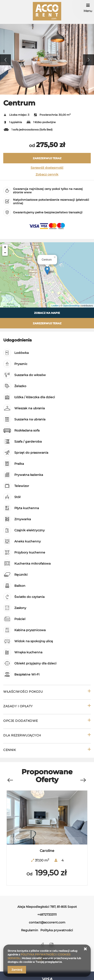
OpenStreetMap (71, 306)
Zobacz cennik (47, 174)
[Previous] (10, 780)
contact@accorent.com (47, 922)
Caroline (47, 851)
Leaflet (55, 306)
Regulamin (30, 930)
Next (89, 60)
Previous (5, 60)
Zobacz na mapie (47, 313)
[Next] (83, 780)
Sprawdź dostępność (47, 168)
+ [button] (5, 247)
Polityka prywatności (57, 930)
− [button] (5, 253)
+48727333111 (47, 915)
